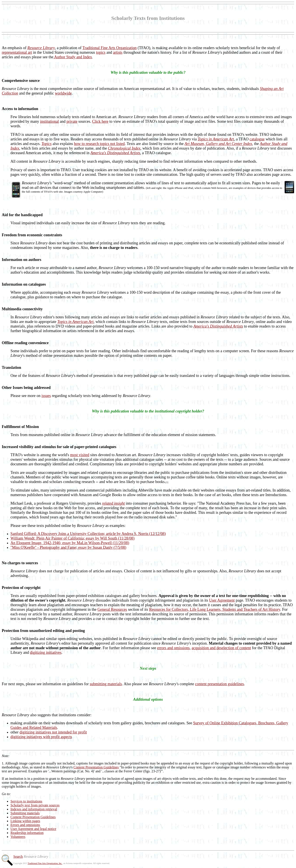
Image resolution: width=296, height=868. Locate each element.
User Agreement (222, 600)
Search (18, 857)
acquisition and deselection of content (221, 648)
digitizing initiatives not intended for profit (53, 732)
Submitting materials (25, 813)
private (72, 121)
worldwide (63, 93)
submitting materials (106, 684)
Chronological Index (124, 148)
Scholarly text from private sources (35, 805)
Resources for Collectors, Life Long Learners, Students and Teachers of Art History (215, 609)
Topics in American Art (75, 322)
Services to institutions (26, 801)
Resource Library (41, 48)
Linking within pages (25, 821)
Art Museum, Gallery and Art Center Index (218, 144)
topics (101, 52)
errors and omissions (173, 648)
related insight (114, 503)
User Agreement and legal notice (33, 829)
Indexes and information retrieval (34, 809)
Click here (100, 121)
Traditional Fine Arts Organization (109, 48)
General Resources (112, 609)
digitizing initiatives (46, 652)
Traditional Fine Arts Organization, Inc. (45, 863)
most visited (80, 455)
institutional (49, 121)
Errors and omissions (25, 825)
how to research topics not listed (99, 144)
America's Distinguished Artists (115, 153)
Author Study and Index (73, 57)
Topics (46, 144)
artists (118, 52)
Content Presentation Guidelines (96, 767)
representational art (17, 52)
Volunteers (18, 837)
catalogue (257, 139)
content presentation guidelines (220, 684)
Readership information (27, 833)
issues (46, 396)
